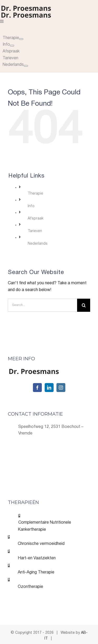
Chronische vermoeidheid (41, 544)
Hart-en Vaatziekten (37, 558)
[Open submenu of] (21, 39)
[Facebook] (37, 388)
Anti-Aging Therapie (36, 572)
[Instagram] (61, 388)
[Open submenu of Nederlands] (26, 66)
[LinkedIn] (49, 388)
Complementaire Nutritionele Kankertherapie (44, 526)
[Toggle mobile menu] (2, 21)
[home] (34, 372)
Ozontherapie (30, 587)
